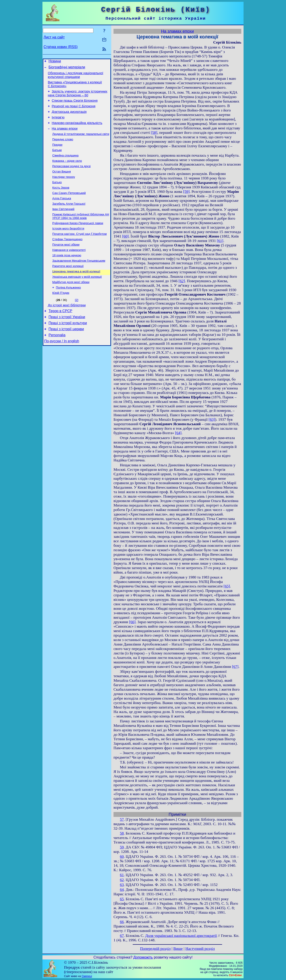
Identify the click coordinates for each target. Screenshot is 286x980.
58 (122, 833)
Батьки (57, 159)
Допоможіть (143, 957)
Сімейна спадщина (65, 165)
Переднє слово (63, 148)
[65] (227, 586)
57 (122, 819)
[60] (125, 236)
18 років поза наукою (67, 273)
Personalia (57, 360)
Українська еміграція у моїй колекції (77, 296)
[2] (77, 321)
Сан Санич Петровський (69, 206)
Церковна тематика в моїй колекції (76, 290)
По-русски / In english (62, 367)
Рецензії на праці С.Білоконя (74, 111)
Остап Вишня (62, 182)
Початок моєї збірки (66, 261)
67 (122, 936)
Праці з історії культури (68, 346)
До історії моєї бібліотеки (67, 327)
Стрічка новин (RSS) (61, 47)
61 (122, 875)
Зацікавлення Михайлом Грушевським (79, 279)
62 (122, 880)
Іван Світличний (63, 223)
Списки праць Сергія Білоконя (75, 105)
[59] (186, 192)
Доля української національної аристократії (181, 936)
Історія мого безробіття (68, 244)
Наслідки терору (64, 188)
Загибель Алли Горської (69, 217)
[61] (220, 241)
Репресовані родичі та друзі (71, 177)
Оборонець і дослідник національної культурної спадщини (76, 77)
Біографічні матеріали (67, 68)
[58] (154, 133)
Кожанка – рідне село (67, 171)
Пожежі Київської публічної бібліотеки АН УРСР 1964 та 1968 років (81, 231)
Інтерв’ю (58, 123)
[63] (212, 420)
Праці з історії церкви (66, 353)
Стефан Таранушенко (67, 256)
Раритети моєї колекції (68, 285)
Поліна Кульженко (68, 308)
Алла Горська (62, 211)
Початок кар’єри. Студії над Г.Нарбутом (79, 250)
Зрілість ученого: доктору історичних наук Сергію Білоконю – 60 (78, 97)
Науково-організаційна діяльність (77, 130)
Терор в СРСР (60, 333)
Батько (57, 194)
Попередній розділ (155, 949)
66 (122, 922)
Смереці (87, 976)
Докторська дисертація (69, 117)
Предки (57, 153)
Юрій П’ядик (61, 314)
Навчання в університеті (69, 267)
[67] (235, 667)
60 (122, 857)
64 (122, 890)
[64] (178, 433)
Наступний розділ (200, 949)
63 (122, 885)
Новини (55, 62)
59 (122, 847)
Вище (178, 949)
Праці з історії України (67, 340)
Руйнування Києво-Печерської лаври (78, 238)
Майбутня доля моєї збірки (71, 302)
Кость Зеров (61, 200)
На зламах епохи (65, 136)
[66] (132, 622)
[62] (182, 281)
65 (122, 899)
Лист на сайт (54, 37)
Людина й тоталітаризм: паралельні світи (81, 142)
